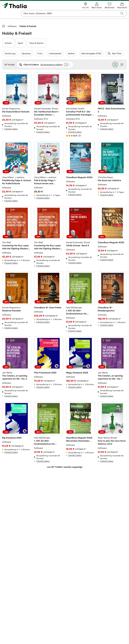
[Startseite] (3, 26)
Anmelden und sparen (110, 520)
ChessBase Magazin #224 (81, 172)
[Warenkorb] (122, 5)
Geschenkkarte (42, 590)
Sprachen (34, 53)
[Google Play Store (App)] (102, 637)
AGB (4, 603)
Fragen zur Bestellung (77, 572)
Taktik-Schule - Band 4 (81, 237)
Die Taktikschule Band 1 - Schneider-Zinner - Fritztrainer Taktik (49, 105)
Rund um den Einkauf (77, 567)
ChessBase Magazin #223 (112, 237)
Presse (5, 585)
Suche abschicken (122, 13)
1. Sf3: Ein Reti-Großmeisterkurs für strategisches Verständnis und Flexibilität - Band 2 (81, 302)
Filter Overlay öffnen (5, 53)
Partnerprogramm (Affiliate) (48, 608)
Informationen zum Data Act (80, 612)
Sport (20, 43)
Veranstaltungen (42, 599)
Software (12, 26)
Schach (8, 43)
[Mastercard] (32, 626)
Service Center (105, 567)
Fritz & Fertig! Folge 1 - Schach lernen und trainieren (49, 172)
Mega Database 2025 (81, 367)
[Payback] (44, 637)
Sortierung (17, 53)
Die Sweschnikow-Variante (17, 105)
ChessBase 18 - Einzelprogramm (112, 302)
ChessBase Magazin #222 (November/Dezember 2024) (81, 432)
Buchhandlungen (10, 577)
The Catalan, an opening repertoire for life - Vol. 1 (112, 367)
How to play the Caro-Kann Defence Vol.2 (112, 432)
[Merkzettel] (110, 5)
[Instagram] (72, 637)
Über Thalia (8, 567)
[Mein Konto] (97, 5)
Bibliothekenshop (75, 608)
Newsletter (40, 594)
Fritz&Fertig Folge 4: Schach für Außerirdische (17, 172)
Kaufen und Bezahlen (76, 577)
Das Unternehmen (11, 572)
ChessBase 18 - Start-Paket (49, 302)
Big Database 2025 (17, 432)
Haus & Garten (36, 43)
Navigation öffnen (4, 13)
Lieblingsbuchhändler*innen (48, 585)
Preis (47, 53)
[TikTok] (83, 637)
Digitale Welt (41, 603)
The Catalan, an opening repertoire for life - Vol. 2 (17, 367)
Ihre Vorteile (40, 567)
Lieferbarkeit (63, 53)
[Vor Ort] (86, 5)
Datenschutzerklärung (13, 608)
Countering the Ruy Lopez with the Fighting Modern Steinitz (17, 237)
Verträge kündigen (75, 599)
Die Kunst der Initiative (112, 172)
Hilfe (100, 572)
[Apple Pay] (90, 626)
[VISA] (17, 626)
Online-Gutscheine (75, 585)
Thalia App (39, 577)
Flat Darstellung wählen (122, 65)
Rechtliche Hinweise (35, 508)
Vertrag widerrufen (64, 557)
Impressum (8, 599)
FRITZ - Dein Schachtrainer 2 (112, 105)
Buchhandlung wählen (52, 65)
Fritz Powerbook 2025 (49, 367)
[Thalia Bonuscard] (23, 637)
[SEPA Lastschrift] (51, 626)
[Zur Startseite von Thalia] (27, 6)
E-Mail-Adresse (33, 514)
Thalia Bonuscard (42, 572)
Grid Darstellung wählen (115, 65)
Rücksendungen (74, 603)
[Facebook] (61, 637)
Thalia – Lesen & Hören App (48, 581)
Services (70, 594)
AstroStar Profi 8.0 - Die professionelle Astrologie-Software (81, 105)
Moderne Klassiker (17, 302)
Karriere (6, 581)
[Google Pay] (72, 626)
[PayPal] (109, 626)
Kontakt (102, 577)
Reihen (79, 53)
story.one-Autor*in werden (47, 612)
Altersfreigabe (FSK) (99, 53)
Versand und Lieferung (77, 581)
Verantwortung (10, 590)
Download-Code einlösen (79, 590)
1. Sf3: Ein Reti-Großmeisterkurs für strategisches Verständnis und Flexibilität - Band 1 (49, 432)
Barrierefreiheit (10, 594)
